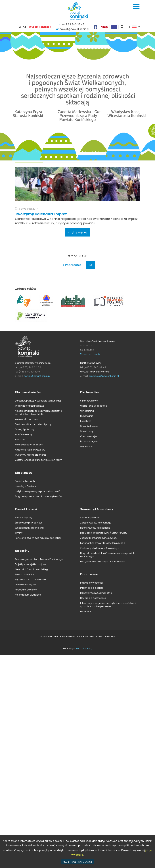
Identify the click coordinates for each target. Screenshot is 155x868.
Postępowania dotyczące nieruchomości (103, 562)
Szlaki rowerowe (89, 401)
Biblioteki (20, 440)
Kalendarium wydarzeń (28, 595)
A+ (25, 27)
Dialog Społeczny (25, 429)
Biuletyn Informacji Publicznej (96, 593)
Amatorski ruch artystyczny (30, 450)
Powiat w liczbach (25, 481)
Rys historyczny (24, 518)
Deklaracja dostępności (93, 598)
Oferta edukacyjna (25, 585)
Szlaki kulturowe (89, 426)
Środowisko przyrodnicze (29, 523)
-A (19, 27)
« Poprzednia (72, 265)
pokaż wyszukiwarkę (122, 27)
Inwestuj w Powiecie (26, 486)
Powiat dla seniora (25, 574)
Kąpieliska (86, 421)
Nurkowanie (87, 416)
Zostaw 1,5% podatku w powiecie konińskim (39, 460)
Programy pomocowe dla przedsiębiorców (39, 496)
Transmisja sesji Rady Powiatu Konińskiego (39, 559)
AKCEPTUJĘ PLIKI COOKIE (77, 862)
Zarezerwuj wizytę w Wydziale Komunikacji (38, 401)
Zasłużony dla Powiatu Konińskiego (100, 548)
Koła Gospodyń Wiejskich (29, 445)
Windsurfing (87, 411)
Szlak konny (87, 431)
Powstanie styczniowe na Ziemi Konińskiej (38, 538)
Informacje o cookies (92, 588)
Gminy (19, 533)
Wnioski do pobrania (27, 419)
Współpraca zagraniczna (29, 528)
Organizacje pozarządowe (30, 406)
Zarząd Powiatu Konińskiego (96, 523)
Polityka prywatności (91, 583)
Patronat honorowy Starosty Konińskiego (103, 543)
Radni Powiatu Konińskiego (95, 528)
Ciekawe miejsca (90, 436)
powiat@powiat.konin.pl (37, 376)
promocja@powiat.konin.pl (104, 376)
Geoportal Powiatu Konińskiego (32, 569)
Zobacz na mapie (90, 354)
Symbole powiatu (90, 518)
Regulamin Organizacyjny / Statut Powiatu (104, 533)
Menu (136, 6)
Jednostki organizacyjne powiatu (99, 538)
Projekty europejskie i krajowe (31, 564)
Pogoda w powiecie (26, 590)
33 (90, 265)
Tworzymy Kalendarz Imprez (41, 214)
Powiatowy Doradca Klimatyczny (33, 424)
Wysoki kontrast (40, 27)
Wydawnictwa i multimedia (30, 579)
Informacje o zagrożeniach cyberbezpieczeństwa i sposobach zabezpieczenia (108, 605)
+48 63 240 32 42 (73, 25)
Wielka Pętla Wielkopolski (94, 406)
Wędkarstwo (87, 446)
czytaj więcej (77, 232)
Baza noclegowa (90, 441)
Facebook (86, 611)
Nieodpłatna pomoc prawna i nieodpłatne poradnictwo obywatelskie (38, 412)
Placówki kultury (24, 434)
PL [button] (132, 27)
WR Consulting (84, 648)
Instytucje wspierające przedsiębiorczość (37, 491)
